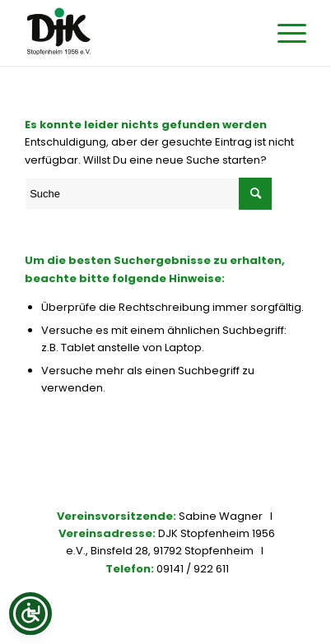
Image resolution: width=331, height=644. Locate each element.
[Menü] (284, 33)
